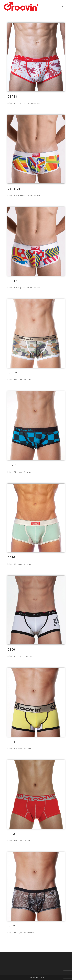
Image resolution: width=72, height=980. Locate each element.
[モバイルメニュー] (64, 6)
